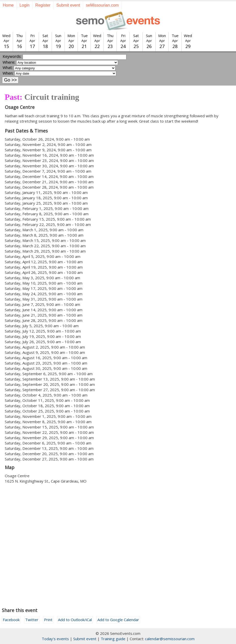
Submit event (68, 5)
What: (8, 68)
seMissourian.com (102, 5)
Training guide (113, 639)
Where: (9, 62)
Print (48, 620)
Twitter (32, 620)
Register (43, 5)
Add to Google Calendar (118, 620)
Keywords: (12, 56)
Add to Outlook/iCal (75, 620)
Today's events (55, 639)
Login (25, 5)
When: (8, 73)
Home (8, 5)
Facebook (11, 620)
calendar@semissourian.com (170, 639)
